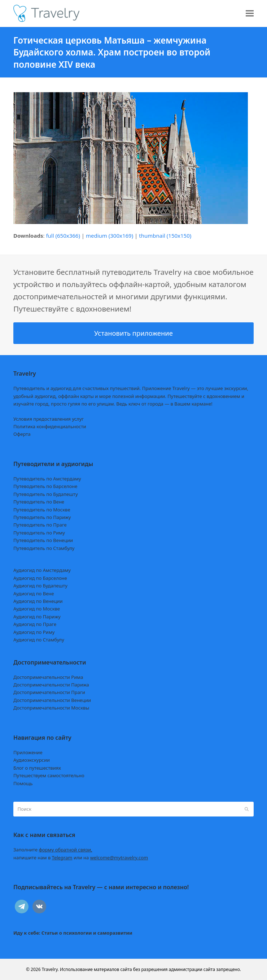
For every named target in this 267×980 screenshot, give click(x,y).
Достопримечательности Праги (49, 692)
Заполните (53, 850)
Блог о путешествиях (37, 768)
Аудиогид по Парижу (37, 617)
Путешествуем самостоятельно (49, 775)
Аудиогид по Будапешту (40, 586)
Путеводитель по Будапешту (46, 494)
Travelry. (50, 969)
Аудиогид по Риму (34, 632)
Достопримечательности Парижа (51, 685)
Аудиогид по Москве (37, 609)
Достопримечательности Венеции (52, 700)
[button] (250, 14)
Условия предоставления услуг (49, 419)
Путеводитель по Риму (39, 533)
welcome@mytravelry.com (119, 858)
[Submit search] (247, 809)
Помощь (23, 783)
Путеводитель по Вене (39, 502)
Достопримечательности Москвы (51, 708)
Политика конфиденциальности (50, 426)
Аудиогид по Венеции (38, 601)
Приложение (28, 752)
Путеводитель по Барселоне (45, 486)
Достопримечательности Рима (48, 677)
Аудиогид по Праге (35, 624)
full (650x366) (63, 236)
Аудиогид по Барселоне (40, 578)
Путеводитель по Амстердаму (47, 479)
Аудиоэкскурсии (32, 760)
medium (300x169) (110, 236)
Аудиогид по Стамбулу (39, 640)
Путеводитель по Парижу (42, 517)
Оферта (22, 434)
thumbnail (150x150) (165, 236)
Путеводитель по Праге (40, 525)
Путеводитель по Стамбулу (44, 548)
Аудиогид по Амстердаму (42, 570)
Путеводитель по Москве (42, 510)
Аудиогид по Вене (34, 594)
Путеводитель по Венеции (43, 540)
